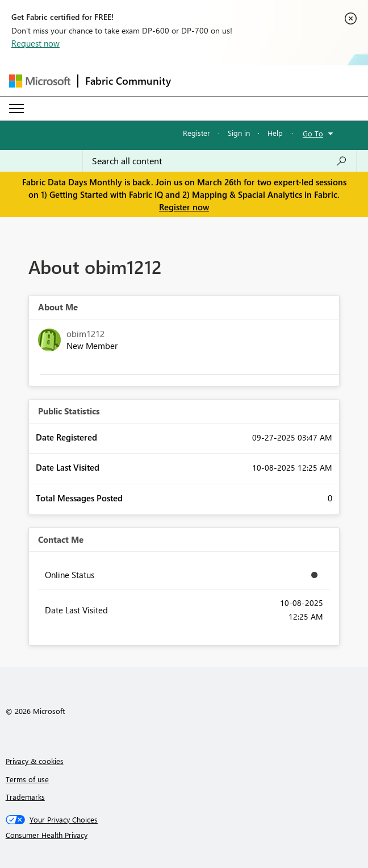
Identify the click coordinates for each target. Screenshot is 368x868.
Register (196, 133)
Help (275, 133)
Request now (35, 43)
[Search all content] (219, 161)
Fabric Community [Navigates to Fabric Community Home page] (128, 81)
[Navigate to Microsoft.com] (40, 81)
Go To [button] (313, 133)
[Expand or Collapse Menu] (16, 109)
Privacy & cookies (35, 761)
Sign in (239, 133)
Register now (184, 207)
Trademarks (25, 797)
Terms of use (27, 779)
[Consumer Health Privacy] (184, 835)
